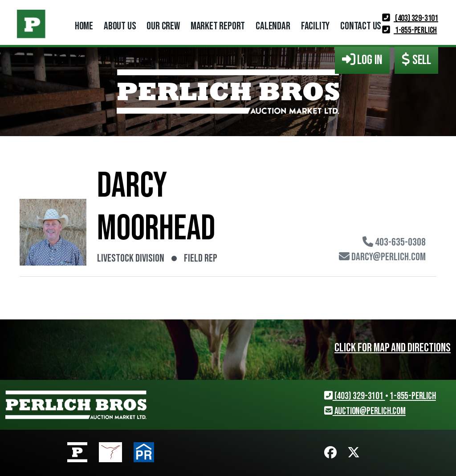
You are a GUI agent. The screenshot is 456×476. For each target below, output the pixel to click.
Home (84, 26)
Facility (315, 26)
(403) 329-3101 (410, 18)
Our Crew (163, 26)
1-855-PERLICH (409, 30)
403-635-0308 (394, 242)
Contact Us (361, 26)
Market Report (218, 26)
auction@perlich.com (365, 411)
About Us (120, 26)
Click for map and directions (393, 348)
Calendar (273, 26)
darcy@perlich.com (382, 257)
